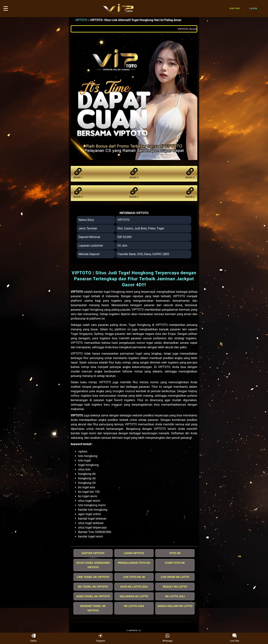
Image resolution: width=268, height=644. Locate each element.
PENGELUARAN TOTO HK (134, 563)
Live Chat (234, 638)
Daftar (235, 9)
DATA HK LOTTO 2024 (134, 587)
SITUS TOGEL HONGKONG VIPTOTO (93, 565)
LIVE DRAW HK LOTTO (175, 577)
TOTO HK (175, 553)
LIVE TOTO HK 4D (134, 577)
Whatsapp (167, 638)
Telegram (100, 638)
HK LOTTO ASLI (175, 596)
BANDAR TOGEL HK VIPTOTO (93, 608)
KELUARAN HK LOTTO (134, 596)
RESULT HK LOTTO (175, 587)
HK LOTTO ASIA (134, 606)
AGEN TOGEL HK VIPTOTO (93, 596)
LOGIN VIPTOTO (134, 553)
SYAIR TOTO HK (175, 563)
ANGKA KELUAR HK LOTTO (175, 606)
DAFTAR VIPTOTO (93, 553)
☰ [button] (6, 9)
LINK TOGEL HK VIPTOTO (93, 577)
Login (253, 9)
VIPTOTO (81, 20)
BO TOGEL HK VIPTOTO (93, 587)
